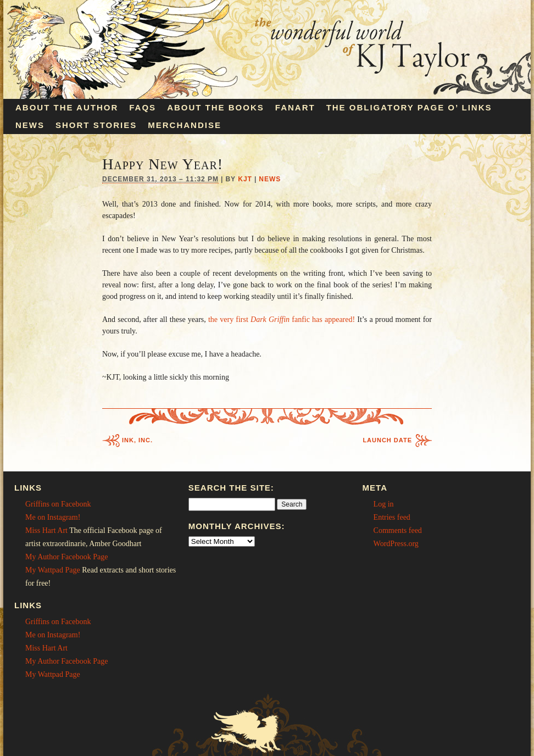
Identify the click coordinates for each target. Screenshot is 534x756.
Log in (384, 504)
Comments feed (398, 530)
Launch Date (387, 440)
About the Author (67, 107)
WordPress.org (396, 544)
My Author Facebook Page (66, 557)
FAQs (143, 107)
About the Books (216, 107)
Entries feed (392, 517)
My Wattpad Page (53, 570)
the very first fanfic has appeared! (282, 319)
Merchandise (185, 125)
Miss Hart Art (46, 530)
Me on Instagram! (53, 517)
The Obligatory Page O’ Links (409, 107)
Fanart (295, 107)
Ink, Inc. (137, 440)
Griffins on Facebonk (58, 504)
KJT (245, 179)
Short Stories (96, 125)
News (30, 125)
